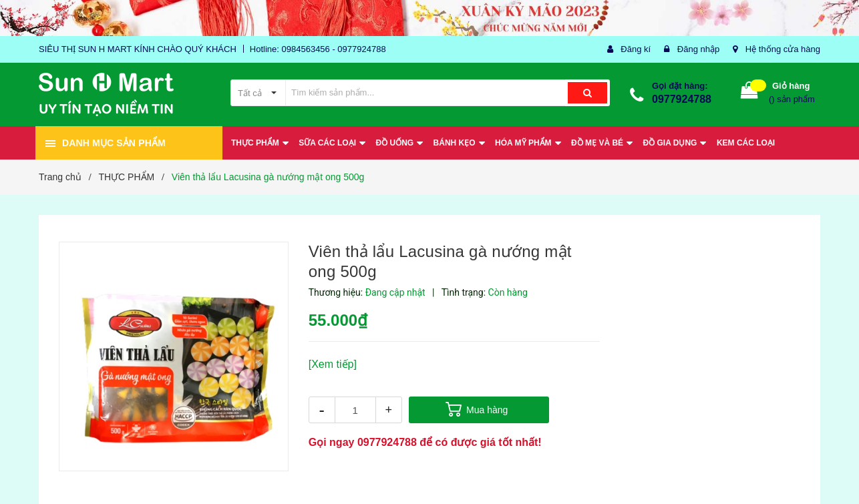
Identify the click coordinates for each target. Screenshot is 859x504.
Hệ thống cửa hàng (783, 49)
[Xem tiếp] (333, 364)
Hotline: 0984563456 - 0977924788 (318, 49)
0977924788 (682, 99)
